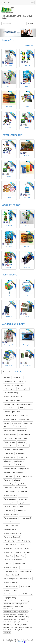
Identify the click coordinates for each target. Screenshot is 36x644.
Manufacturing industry (13, 324)
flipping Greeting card (11, 518)
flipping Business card (11, 571)
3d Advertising (8, 385)
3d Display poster (9, 404)
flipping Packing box (10, 594)
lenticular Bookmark (10, 419)
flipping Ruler (28, 423)
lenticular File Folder (10, 457)
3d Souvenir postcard (10, 529)
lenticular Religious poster (12, 412)
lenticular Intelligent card (11, 575)
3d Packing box (25, 586)
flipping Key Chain (10, 491)
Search (30, 24)
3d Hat (27, 548)
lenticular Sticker (18, 507)
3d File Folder (20, 454)
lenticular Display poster (25, 404)
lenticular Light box (10, 389)
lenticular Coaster (19, 461)
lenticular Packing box (11, 590)
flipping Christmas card (11, 526)
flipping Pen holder (10, 442)
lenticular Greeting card (11, 514)
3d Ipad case (23, 499)
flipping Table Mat (24, 469)
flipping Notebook (9, 431)
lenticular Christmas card (12, 522)
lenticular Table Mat (10, 469)
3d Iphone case (22, 491)
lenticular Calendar (10, 446)
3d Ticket (27, 552)
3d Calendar (22, 442)
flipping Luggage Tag (10, 545)
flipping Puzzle (8, 454)
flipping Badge (21, 484)
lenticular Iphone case (11, 495)
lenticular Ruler (17, 423)
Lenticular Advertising (25, 594)
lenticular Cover (17, 560)
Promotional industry (12, 135)
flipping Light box (23, 389)
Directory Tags (7, 372)
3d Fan (22, 545)
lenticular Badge (9, 484)
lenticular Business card (11, 567)
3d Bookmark (25, 416)
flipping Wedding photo (11, 586)
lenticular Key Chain (21, 488)
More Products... (30, 45)
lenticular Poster (18, 378)
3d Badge (17, 480)
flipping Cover (8, 40)
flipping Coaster (9, 465)
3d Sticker (7, 507)
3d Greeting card (21, 510)
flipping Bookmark (24, 419)
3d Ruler (7, 423)
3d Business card (20, 564)
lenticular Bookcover (10, 435)
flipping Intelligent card (11, 579)
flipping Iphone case (10, 499)
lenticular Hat (8, 552)
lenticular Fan (8, 548)
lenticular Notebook (20, 427)
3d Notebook (8, 427)
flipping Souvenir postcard (12, 537)
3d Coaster (7, 461)
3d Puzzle (7, 450)
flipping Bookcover (25, 435)
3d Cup (18, 476)
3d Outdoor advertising (11, 393)
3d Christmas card (25, 518)
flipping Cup (8, 480)
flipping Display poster (11, 408)
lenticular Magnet (18, 472)
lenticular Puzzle (18, 450)
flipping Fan (19, 548)
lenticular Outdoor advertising (13, 397)
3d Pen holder (8, 438)
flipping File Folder (25, 457)
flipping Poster (22, 381)
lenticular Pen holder (22, 438)
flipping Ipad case (24, 503)
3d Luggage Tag (9, 541)
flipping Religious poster (11, 416)
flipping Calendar (23, 446)
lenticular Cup (27, 476)
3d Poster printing (9, 381)
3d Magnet (7, 472)
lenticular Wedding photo (12, 583)
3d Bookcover (22, 431)
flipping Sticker (8, 510)
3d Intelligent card (25, 571)
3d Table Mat (20, 465)
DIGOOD (21, 642)
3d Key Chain (8, 488)
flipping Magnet (9, 476)
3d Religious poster (26, 408)
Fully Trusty (6, 2)
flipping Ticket (20, 556)
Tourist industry (9, 275)
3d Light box (19, 385)
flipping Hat (18, 552)
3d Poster (7, 378)
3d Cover (7, 560)
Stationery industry (11, 205)
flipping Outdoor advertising (12, 400)
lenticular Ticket (9, 556)
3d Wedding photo (26, 579)
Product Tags (19, 372)
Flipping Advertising (10, 598)
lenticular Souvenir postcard (12, 533)
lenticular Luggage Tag (23, 541)
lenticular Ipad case (10, 503)
